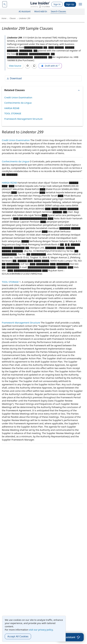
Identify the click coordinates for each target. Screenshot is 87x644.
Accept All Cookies (18, 636)
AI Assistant (25, 11)
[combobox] (5, 4)
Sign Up (70, 4)
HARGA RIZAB (12, 108)
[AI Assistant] (71, 637)
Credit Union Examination (18, 97)
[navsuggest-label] (5, 4)
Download (14, 78)
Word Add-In (41, 11)
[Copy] (34, 66)
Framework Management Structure (23, 119)
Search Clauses (58, 11)
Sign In (57, 4)
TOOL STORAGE (13, 113)
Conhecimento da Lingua (18, 103)
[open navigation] (80, 4)
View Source (15, 66)
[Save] (28, 66)
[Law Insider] (40, 4)
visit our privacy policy (41, 630)
